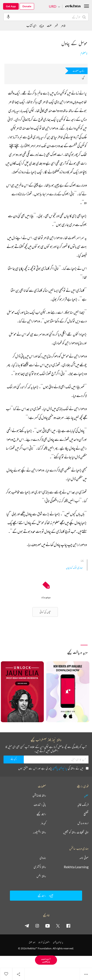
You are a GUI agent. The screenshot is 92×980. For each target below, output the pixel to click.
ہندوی (43, 858)
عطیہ (86, 795)
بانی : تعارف (40, 805)
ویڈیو (42, 26)
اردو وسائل (83, 823)
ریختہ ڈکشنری (40, 867)
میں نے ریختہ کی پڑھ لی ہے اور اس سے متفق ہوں (53, 768)
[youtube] (48, 926)
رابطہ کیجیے (41, 814)
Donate (27, 6)
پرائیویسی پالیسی (60, 768)
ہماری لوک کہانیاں (74, 568)
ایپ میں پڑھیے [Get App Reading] (46, 960)
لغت (49, 26)
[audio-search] (8, 17)
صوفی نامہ (84, 858)
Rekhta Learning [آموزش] (76, 867)
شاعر (63, 26)
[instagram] (37, 926)
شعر (56, 26)
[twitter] (58, 926)
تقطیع (86, 814)
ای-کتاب (31, 26)
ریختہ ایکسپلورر (40, 832)
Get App (11, 6)
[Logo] (73, 6)
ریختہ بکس (41, 876)
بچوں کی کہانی (45, 612)
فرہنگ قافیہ (83, 805)
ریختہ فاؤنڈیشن (39, 795)
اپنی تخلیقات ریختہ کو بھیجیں (76, 832)
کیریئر (43, 823)
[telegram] (27, 926)
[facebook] (68, 926)
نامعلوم (84, 53)
